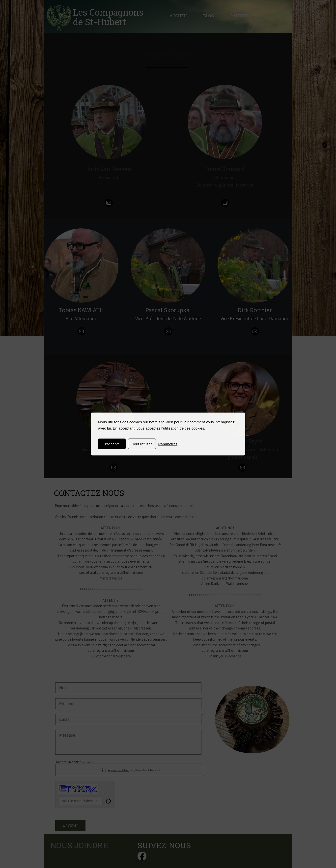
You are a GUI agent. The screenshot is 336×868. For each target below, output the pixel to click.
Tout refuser (142, 444)
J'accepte (112, 444)
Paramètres (168, 444)
